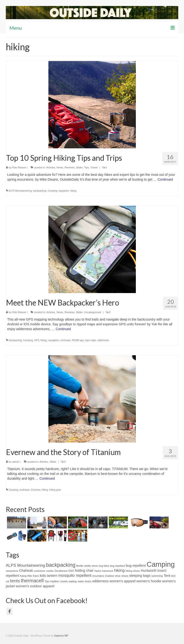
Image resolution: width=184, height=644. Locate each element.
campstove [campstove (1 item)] (12, 571)
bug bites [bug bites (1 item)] (104, 566)
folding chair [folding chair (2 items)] (84, 571)
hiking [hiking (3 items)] (119, 570)
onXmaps (65, 340)
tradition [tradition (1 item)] (55, 581)
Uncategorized (93, 312)
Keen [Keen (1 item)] (36, 576)
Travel (94, 167)
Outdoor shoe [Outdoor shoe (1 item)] (113, 576)
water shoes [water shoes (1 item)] (84, 581)
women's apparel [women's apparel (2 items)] (122, 581)
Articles (51, 167)
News (60, 167)
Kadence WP (61, 636)
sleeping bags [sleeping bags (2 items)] (140, 576)
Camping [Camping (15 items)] (161, 564)
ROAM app (78, 340)
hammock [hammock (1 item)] (108, 571)
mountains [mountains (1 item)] (98, 576)
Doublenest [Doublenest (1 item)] (61, 571)
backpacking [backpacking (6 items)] (61, 565)
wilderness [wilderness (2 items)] (100, 581)
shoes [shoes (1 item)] (125, 576)
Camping (52, 191)
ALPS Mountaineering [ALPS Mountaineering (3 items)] (25, 565)
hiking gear (55, 490)
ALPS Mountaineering (20, 191)
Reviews (69, 167)
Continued (165, 179)
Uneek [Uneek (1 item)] (64, 581)
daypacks (64, 191)
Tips (86, 167)
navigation (54, 340)
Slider (79, 167)
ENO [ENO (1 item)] (71, 571)
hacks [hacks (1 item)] (98, 571)
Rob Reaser (19, 167)
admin (16, 462)
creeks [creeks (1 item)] (50, 571)
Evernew (36, 490)
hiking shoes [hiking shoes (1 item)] (133, 571)
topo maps (91, 340)
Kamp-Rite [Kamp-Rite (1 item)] (26, 576)
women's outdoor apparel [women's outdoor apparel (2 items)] (35, 586)
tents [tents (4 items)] (15, 581)
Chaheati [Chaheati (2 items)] (26, 571)
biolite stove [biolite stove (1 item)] (91, 566)
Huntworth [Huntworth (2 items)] (149, 571)
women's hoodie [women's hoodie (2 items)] (149, 581)
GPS (37, 340)
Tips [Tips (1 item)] (47, 581)
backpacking (40, 191)
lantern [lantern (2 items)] (52, 576)
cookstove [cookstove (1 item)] (40, 571)
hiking (73, 191)
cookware (25, 490)
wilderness (103, 340)
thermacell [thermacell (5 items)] (32, 580)
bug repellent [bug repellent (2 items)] (136, 566)
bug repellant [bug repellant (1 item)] (117, 566)
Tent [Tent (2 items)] (167, 576)
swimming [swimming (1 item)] (157, 576)
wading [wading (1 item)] (73, 581)
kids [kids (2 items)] (43, 576)
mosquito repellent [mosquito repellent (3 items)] (75, 575)
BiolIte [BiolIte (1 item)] (80, 566)
